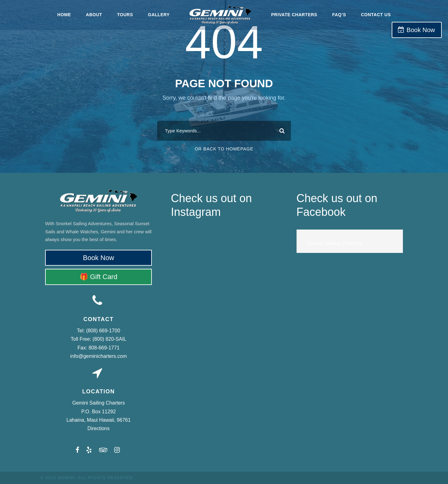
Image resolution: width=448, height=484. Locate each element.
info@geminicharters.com (99, 356)
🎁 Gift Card (98, 277)
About (94, 15)
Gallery (159, 15)
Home (64, 15)
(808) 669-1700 (103, 331)
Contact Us (376, 15)
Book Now (421, 30)
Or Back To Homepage (224, 149)
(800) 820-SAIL (110, 339)
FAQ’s (339, 15)
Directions (98, 428)
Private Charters (294, 15)
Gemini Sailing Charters (334, 243)
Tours (125, 15)
